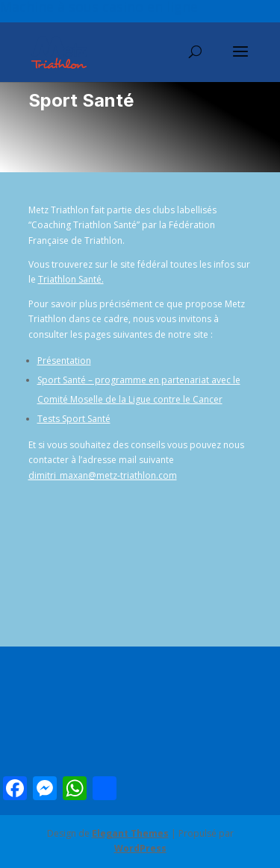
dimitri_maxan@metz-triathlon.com (103, 475)
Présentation (64, 361)
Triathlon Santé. (71, 279)
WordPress (140, 848)
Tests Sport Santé (74, 419)
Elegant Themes (130, 833)
